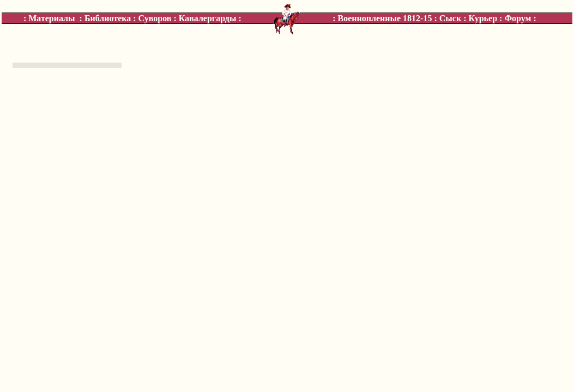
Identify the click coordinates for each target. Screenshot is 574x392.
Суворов (155, 18)
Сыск (450, 18)
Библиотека (108, 18)
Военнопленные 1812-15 (385, 18)
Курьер (483, 18)
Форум (518, 18)
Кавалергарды (208, 18)
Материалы (52, 18)
